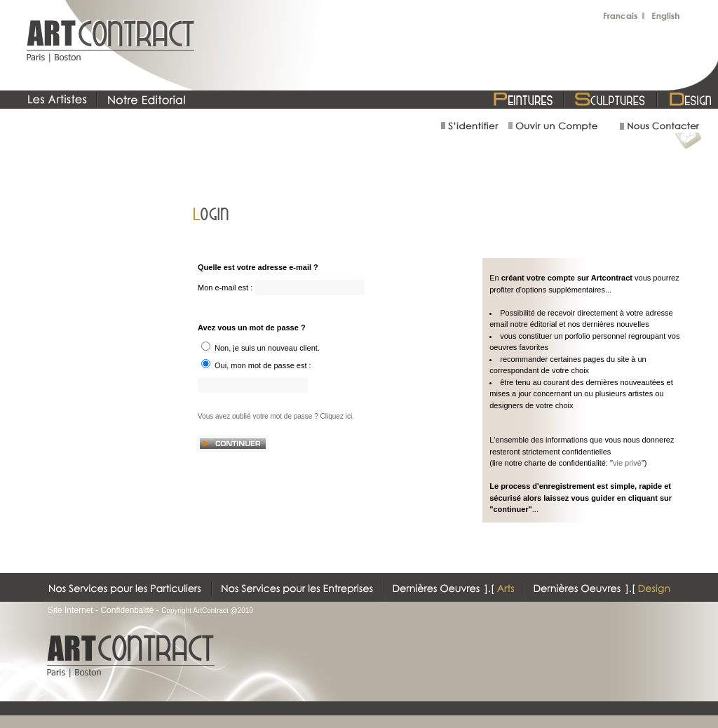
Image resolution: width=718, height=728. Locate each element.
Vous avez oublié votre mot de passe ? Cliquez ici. (276, 416)
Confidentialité (127, 610)
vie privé (627, 463)
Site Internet (70, 610)
